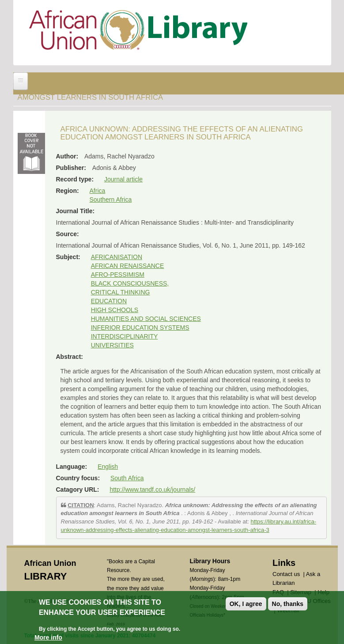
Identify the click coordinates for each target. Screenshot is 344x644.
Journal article (123, 179)
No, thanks (288, 605)
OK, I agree (246, 605)
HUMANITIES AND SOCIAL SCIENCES (146, 319)
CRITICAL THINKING (121, 292)
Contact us (286, 574)
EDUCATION (109, 301)
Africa (98, 191)
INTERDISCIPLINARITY (125, 336)
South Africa (127, 478)
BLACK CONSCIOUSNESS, (130, 283)
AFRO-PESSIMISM (118, 275)
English (108, 467)
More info (48, 638)
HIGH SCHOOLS (115, 310)
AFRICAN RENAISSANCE (128, 266)
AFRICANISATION (117, 257)
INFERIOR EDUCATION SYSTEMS (140, 328)
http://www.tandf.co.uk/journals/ (152, 490)
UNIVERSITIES (112, 345)
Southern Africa (111, 200)
